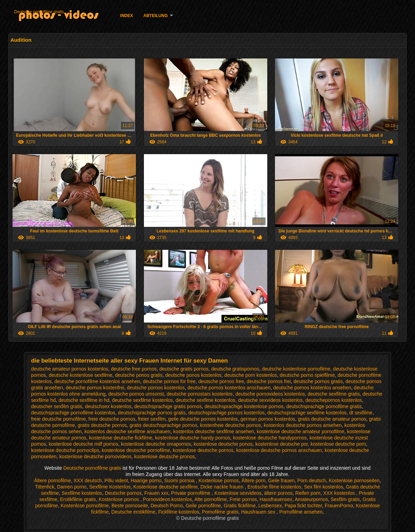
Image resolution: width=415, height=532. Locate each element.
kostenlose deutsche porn (339, 444)
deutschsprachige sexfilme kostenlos (307, 413)
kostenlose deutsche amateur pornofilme (301, 431)
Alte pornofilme (210, 499)
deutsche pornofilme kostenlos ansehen (97, 381)
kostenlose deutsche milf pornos (83, 444)
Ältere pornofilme (52, 481)
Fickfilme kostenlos (179, 512)
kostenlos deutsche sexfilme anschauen (127, 431)
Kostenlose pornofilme (85, 506)
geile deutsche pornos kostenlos (203, 419)
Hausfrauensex (276, 499)
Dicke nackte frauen (223, 487)
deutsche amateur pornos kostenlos (70, 369)
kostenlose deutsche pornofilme (136, 450)
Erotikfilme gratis (78, 499)
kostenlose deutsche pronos (164, 456)
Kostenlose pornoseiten (354, 481)
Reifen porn (308, 493)
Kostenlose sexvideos (238, 493)
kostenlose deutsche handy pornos (193, 438)
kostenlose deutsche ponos (223, 444)
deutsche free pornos (134, 369)
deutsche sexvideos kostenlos (270, 400)
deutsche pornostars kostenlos (200, 394)
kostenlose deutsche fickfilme (121, 438)
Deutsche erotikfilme (133, 512)
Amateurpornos (311, 499)
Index (127, 16)
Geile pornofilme (203, 506)
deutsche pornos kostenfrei (95, 388)
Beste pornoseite (130, 506)
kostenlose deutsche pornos (203, 450)
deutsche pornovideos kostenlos (270, 394)
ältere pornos (278, 493)
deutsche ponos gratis (139, 375)
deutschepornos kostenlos (334, 400)
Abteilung (156, 16)
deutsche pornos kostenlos (156, 388)
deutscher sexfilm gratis (57, 406)
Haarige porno (146, 481)
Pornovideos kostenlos (167, 499)
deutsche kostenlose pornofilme (296, 369)
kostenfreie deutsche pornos (230, 425)
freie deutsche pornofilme (59, 419)
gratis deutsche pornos (102, 425)
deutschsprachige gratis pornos (168, 406)
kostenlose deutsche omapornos (156, 444)
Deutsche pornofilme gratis (39, 12)
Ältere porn (253, 481)
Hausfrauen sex (259, 512)
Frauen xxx (156, 493)
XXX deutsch (88, 481)
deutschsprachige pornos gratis (152, 413)
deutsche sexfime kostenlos (205, 400)
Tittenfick (45, 487)
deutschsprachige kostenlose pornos (244, 406)
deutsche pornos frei (269, 381)
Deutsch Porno (167, 506)
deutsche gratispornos (235, 369)
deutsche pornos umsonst (136, 394)
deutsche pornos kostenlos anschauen (229, 388)
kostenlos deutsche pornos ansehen (303, 425)
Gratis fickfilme (240, 506)
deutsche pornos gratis (318, 381)
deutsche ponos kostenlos (194, 375)
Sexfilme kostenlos (82, 493)
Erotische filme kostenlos (274, 487)
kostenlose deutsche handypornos (270, 438)
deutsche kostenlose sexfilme (80, 375)
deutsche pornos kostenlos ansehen (312, 388)
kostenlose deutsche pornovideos (96, 456)
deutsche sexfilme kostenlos (142, 400)
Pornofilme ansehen (301, 512)
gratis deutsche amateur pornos (332, 419)
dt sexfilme (361, 413)
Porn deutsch (312, 481)
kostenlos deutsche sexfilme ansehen (214, 431)
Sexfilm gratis (345, 499)
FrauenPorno (339, 506)
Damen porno (72, 487)
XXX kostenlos (340, 493)
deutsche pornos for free (169, 381)
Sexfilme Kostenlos (110, 487)
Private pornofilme (191, 493)
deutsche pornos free (221, 381)
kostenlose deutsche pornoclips (65, 450)
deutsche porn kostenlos (251, 375)
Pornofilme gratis (220, 512)
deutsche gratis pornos (184, 369)
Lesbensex (270, 506)
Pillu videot (116, 481)
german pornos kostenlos (268, 419)
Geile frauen (281, 481)
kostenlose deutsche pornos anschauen (279, 450)
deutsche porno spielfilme (307, 375)
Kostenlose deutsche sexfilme (166, 487)
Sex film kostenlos (324, 487)
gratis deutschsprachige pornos (164, 425)
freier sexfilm (152, 419)
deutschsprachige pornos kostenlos (226, 413)
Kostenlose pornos (219, 481)
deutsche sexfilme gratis (334, 394)
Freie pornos (243, 499)
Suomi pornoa (180, 481)
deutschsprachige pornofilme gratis (324, 406)
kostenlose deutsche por (282, 444)
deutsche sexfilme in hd (84, 400)
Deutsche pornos (123, 493)
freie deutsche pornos (112, 419)
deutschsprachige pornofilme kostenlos (73, 413)
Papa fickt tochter (303, 506)
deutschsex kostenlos (108, 406)
